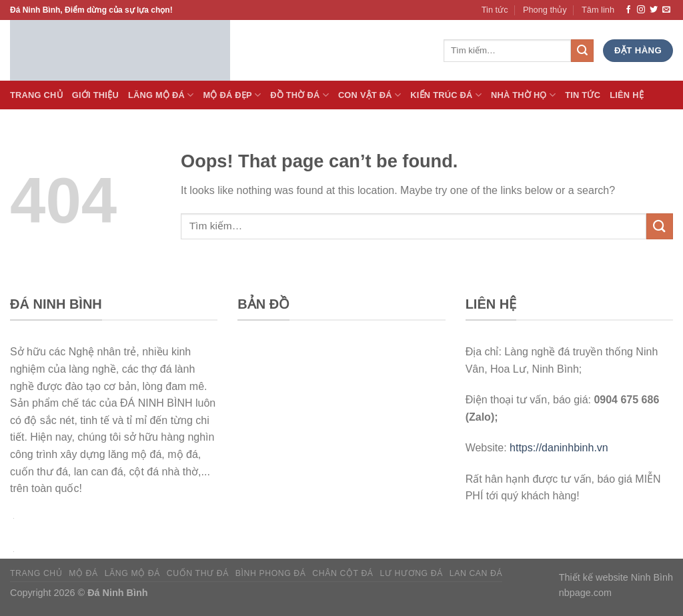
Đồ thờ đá (299, 95)
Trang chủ (36, 573)
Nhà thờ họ (523, 95)
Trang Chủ (36, 95)
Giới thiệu (95, 95)
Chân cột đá (343, 573)
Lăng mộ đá (132, 573)
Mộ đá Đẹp (232, 95)
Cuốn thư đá (198, 573)
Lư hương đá (411, 573)
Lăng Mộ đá (161, 95)
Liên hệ (627, 95)
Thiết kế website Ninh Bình (616, 577)
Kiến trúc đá (446, 95)
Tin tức (495, 10)
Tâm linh (598, 10)
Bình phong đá (271, 573)
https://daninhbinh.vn (559, 448)
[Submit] (660, 226)
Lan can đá (476, 573)
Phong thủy (545, 10)
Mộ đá (83, 573)
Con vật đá (370, 95)
